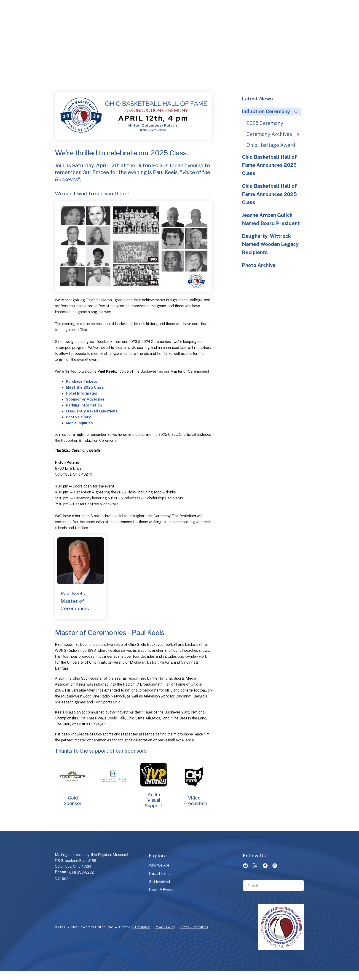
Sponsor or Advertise (85, 399)
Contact (62, 878)
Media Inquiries (79, 423)
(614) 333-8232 (81, 872)
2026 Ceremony (265, 123)
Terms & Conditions (194, 927)
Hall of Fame (160, 874)
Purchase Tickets (82, 381)
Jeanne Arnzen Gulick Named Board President (271, 219)
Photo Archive (259, 265)
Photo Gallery (78, 417)
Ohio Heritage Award (271, 145)
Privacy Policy (165, 927)
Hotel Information (82, 393)
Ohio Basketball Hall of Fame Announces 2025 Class (269, 194)
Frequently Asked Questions (92, 411)
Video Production (195, 801)
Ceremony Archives (275, 134)
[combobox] (268, 886)
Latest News (257, 99)
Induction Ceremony (272, 111)
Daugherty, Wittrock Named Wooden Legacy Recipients (270, 244)
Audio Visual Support (154, 800)
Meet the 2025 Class (85, 387)
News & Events (162, 890)
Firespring (142, 927)
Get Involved (159, 882)
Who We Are (159, 865)
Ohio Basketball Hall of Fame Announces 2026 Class (269, 165)
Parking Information (84, 405)
